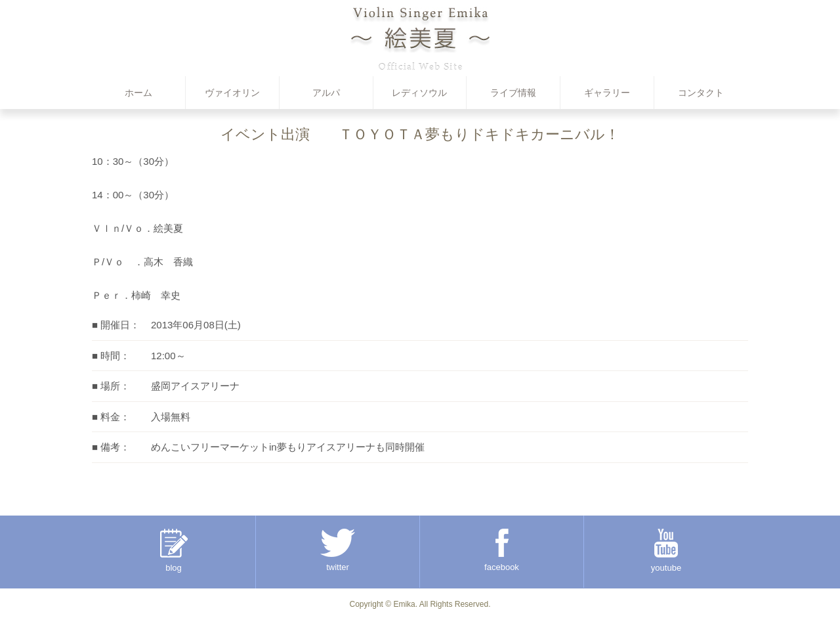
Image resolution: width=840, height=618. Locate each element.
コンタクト (701, 93)
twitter (338, 550)
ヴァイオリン (232, 93)
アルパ (326, 93)
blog (174, 551)
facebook (502, 550)
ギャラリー (607, 93)
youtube (666, 551)
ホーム (138, 93)
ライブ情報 (513, 93)
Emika (404, 604)
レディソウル (419, 93)
